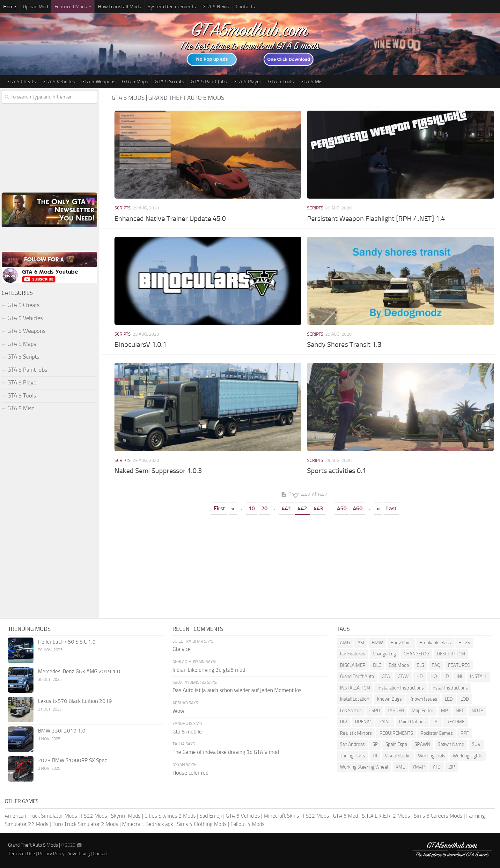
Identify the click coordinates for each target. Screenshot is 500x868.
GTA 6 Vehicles (243, 816)
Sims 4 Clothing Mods (202, 824)
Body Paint (401, 643)
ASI (361, 643)
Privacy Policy (51, 854)
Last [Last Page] (391, 508)
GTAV (403, 676)
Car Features (353, 654)
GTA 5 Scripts (169, 81)
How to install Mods (119, 7)
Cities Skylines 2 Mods (170, 816)
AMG (345, 643)
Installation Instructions (401, 688)
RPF (465, 733)
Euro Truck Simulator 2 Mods (85, 824)
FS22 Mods (94, 816)
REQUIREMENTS (396, 733)
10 (252, 508)
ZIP (452, 767)
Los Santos (351, 711)
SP (375, 744)
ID (447, 676)
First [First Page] (219, 508)
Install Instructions (450, 688)
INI (460, 676)
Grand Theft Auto (357, 676)
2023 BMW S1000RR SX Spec (72, 760)
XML (400, 767)
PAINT (385, 722)
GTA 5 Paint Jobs (209, 81)
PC (436, 722)
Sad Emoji (211, 816)
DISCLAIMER (353, 665)
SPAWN (422, 744)
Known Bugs (389, 699)
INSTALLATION (355, 688)
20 (264, 508)
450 (342, 508)
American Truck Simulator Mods (41, 816)
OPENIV (363, 722)
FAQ (436, 665)
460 (358, 508)
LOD (465, 699)
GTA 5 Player (247, 81)
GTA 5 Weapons (98, 81)
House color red (191, 773)
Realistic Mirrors (356, 733)
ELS (420, 665)
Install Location (355, 699)
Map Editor (423, 711)
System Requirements (172, 7)
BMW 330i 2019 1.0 (62, 731)
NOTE (477, 711)
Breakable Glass (435, 643)
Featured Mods (71, 7)
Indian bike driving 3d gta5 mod (209, 670)
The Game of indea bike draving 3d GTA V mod (226, 752)
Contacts (245, 7)
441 (286, 508)
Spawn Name (451, 744)
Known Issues (423, 699)
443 (318, 508)
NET (460, 711)
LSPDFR (396, 711)
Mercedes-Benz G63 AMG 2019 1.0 (79, 671)
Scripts (123, 208)
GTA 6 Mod (346, 816)
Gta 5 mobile (187, 732)
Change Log (384, 654)
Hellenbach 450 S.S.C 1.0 (67, 642)
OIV (344, 722)
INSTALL (478, 676)
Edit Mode (399, 665)
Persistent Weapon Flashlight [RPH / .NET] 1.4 (376, 219)
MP (445, 711)
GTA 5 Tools (281, 81)
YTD (437, 767)
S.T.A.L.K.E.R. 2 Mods (386, 816)
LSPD (375, 711)
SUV (476, 744)
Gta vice (182, 649)
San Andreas (352, 744)
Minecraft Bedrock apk (148, 824)
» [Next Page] (378, 508)
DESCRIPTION (451, 654)
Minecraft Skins (281, 816)
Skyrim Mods (126, 816)
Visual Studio (398, 756)
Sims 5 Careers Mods (438, 816)
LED (449, 699)
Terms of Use (22, 854)
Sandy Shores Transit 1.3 (344, 345)
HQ (434, 676)
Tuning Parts (353, 756)
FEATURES (459, 665)
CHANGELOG (416, 654)
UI (375, 756)
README (456, 722)
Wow (178, 711)
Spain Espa (396, 744)
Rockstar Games (437, 733)
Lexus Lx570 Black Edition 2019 (75, 701)
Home (10, 7)
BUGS (464, 643)
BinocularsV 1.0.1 (140, 345)
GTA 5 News (216, 7)
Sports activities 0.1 (337, 471)
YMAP (419, 767)
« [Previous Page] (233, 508)
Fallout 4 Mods (248, 824)
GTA (386, 676)
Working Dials (432, 756)
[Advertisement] (304, 565)
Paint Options (412, 722)
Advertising (79, 854)
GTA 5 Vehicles (59, 81)
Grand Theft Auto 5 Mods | (34, 845)
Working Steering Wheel (364, 767)
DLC (377, 665)
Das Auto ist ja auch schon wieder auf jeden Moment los (237, 690)
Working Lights (468, 756)
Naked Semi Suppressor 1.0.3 (158, 471)
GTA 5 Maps (135, 81)
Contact (100, 854)
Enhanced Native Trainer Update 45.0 (170, 219)
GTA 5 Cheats (21, 81)
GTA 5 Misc (312, 81)
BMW (377, 643)
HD (420, 676)
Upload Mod (35, 7)
